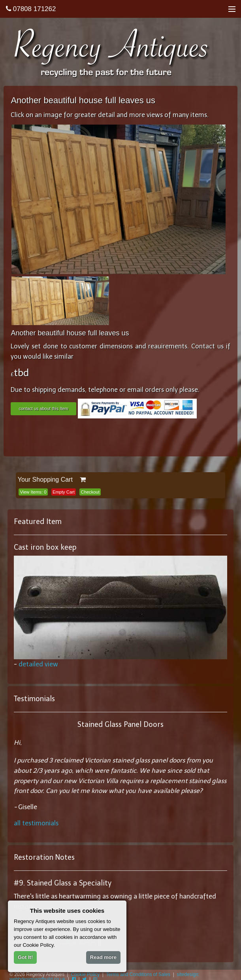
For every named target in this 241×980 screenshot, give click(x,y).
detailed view (38, 664)
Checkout (90, 492)
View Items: (33, 492)
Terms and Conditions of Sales (138, 974)
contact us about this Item (43, 409)
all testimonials (36, 823)
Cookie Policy (85, 974)
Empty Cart (64, 492)
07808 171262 (31, 9)
